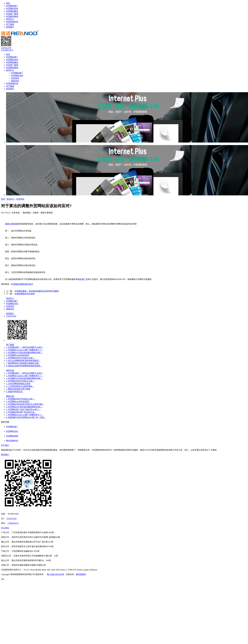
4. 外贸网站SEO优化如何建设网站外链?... (24, 407)
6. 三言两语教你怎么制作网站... (20, 386)
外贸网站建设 (12, 11)
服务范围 (5, 422)
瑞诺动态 (15, 81)
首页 (8, 3)
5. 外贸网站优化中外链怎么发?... (20, 358)
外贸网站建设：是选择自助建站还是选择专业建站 (37, 291)
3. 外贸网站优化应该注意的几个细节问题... (25, 404)
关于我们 (5, 445)
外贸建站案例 (12, 16)
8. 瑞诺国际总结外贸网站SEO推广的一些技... (26, 417)
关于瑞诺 (10, 24)
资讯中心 (10, 19)
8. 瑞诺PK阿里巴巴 (14, 392)
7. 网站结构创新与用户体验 (18, 389)
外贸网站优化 (12, 8)
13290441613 (13, 523)
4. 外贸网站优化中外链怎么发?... (20, 381)
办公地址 (5, 528)
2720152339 (6, 48)
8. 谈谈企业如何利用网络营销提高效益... (24, 366)
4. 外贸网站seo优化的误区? (18, 355)
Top (3, 579)
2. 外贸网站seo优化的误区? (18, 402)
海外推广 (82, 279)
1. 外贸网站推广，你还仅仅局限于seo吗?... (25, 347)
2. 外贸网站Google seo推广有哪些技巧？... (24, 350)
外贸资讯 (15, 78)
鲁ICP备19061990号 (56, 574)
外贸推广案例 (12, 14)
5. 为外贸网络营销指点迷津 (18, 384)
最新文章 (10, 396)
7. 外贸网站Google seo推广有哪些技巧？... (24, 415)
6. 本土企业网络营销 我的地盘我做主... (23, 360)
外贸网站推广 (12, 6)
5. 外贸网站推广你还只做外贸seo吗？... (23, 409)
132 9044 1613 (7, 50)
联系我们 (10, 27)
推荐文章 (10, 370)
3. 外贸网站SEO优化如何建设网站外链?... (24, 353)
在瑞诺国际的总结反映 (25, 294)
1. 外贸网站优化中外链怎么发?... (20, 399)
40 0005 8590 (13, 514)
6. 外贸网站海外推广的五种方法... (21, 412)
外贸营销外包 (12, 22)
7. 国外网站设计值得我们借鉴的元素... (23, 363)
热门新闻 (10, 345)
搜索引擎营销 (11, 224)
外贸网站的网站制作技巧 (22, 284)
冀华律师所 (81, 574)
